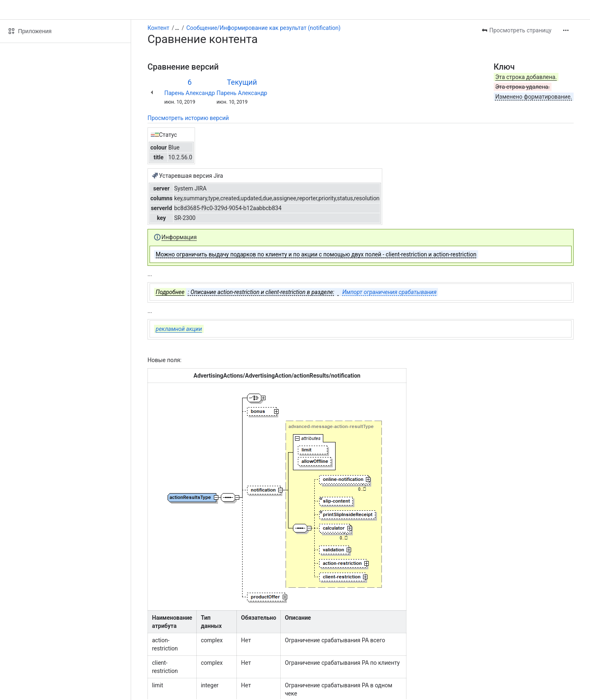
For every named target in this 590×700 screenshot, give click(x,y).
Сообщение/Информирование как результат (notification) (263, 28)
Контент (158, 28)
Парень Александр (190, 93)
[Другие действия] (566, 30)
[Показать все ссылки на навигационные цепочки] (177, 28)
